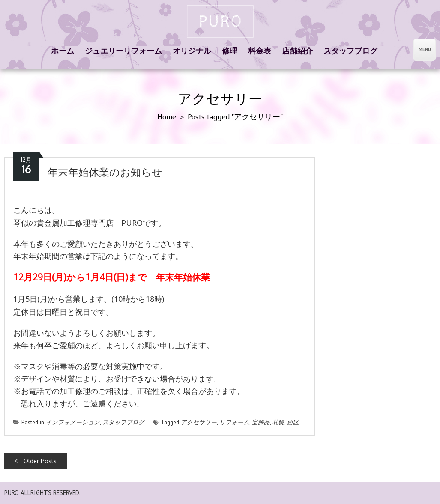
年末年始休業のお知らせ (105, 172)
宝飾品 (261, 422)
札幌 (278, 422)
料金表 (260, 51)
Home (167, 117)
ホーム (63, 51)
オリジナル (192, 51)
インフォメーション (73, 422)
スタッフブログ (350, 51)
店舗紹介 (297, 51)
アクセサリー (199, 422)
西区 (293, 422)
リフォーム (234, 422)
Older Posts (36, 461)
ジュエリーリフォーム (123, 51)
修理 (230, 51)
